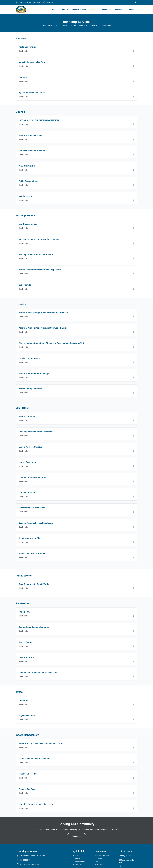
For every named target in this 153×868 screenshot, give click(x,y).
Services (93, 10)
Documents (119, 10)
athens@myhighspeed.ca (30, 864)
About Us (64, 10)
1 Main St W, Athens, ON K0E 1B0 (29, 2)
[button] (76, 51)
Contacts (132, 10)
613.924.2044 (50, 2)
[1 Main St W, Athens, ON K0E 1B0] (17, 2)
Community (106, 10)
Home (54, 10)
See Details (23, 51)
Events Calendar (79, 10)
